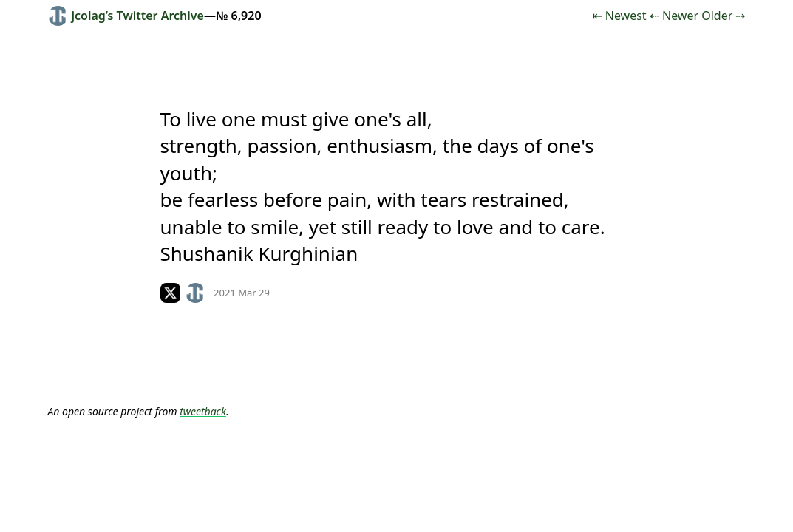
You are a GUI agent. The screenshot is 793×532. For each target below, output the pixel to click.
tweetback (203, 411)
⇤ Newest (620, 16)
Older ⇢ (723, 16)
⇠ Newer (674, 16)
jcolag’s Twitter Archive (126, 16)
